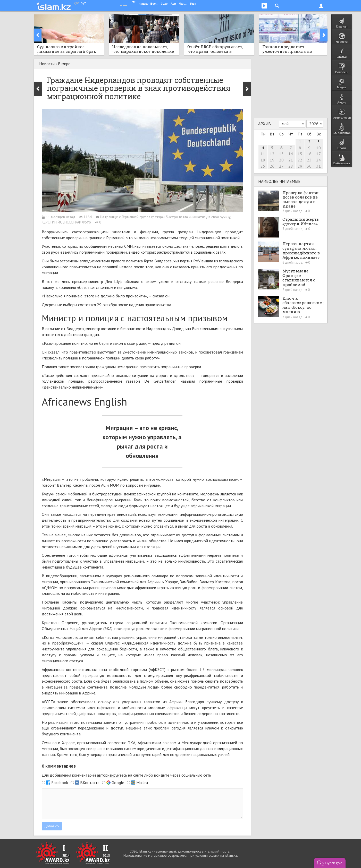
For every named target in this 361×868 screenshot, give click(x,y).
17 (318, 154)
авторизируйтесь (112, 775)
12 (272, 154)
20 (281, 160)
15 (300, 154)
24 (318, 160)
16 (309, 154)
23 (309, 160)
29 (300, 166)
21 (291, 160)
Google (118, 783)
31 (318, 166)
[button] (330, 863)
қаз (77, 3)
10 (318, 148)
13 (281, 154)
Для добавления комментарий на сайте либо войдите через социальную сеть (126, 775)
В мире (64, 64)
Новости (47, 64)
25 (263, 166)
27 (281, 166)
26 (272, 166)
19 (272, 160)
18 (263, 160)
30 (309, 166)
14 (291, 154)
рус (83, 3)
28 (291, 166)
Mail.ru (142, 783)
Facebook (60, 783)
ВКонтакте (90, 783)
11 (263, 154)
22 (300, 160)
